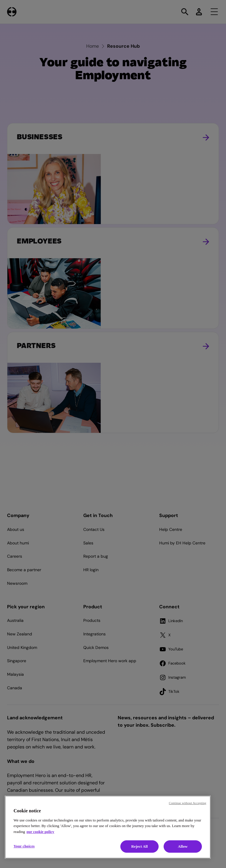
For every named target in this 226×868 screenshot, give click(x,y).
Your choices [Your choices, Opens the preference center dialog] (24, 846)
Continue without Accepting (188, 803)
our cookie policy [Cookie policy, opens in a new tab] (40, 832)
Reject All (139, 846)
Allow (183, 846)
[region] (108, 827)
